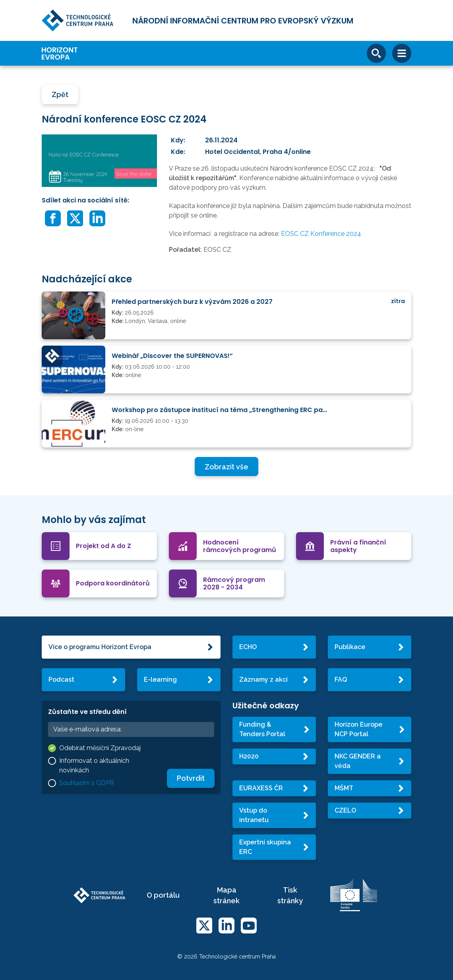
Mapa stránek (226, 895)
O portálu (163, 895)
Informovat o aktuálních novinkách (94, 765)
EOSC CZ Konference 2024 (321, 234)
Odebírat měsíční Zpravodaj (100, 748)
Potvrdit (191, 778)
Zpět (60, 94)
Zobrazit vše (226, 467)
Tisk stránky (290, 895)
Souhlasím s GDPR (87, 783)
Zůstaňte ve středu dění (87, 712)
